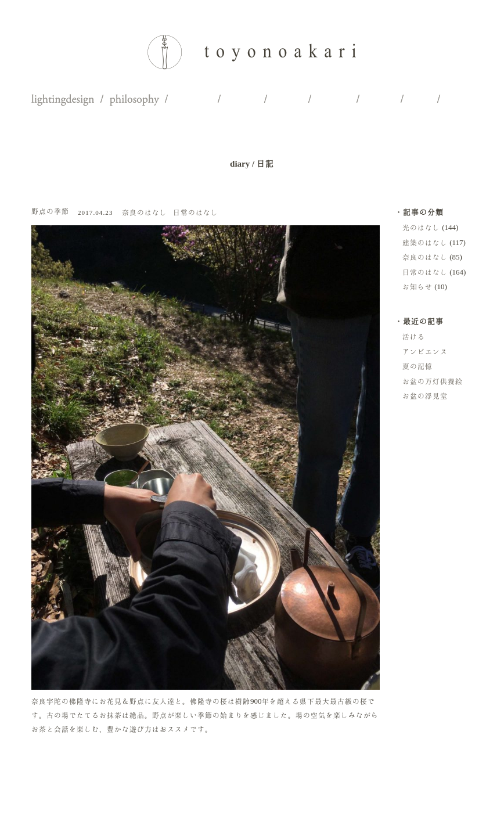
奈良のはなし (145, 212)
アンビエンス (425, 352)
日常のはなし (196, 212)
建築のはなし (425, 242)
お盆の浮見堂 (425, 396)
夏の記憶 (417, 366)
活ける (414, 336)
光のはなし (421, 227)
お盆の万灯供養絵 (433, 381)
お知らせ (417, 287)
